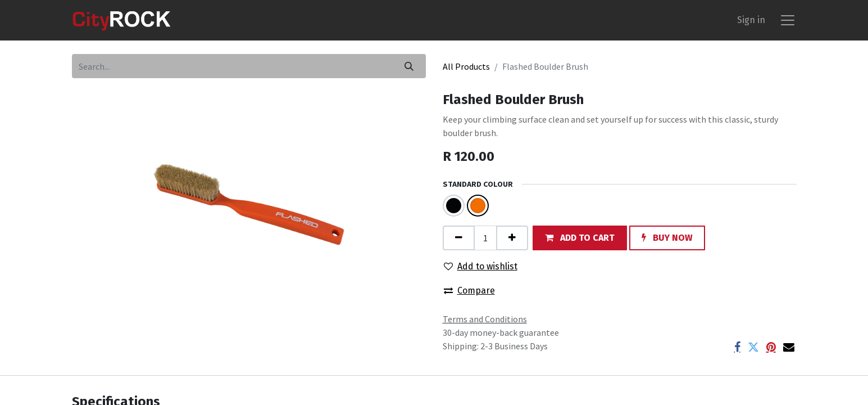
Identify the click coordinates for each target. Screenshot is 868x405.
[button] (580, 238)
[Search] (409, 66)
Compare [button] (469, 291)
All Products (466, 66)
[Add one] (512, 238)
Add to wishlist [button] (481, 266)
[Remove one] (459, 238)
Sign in (751, 20)
